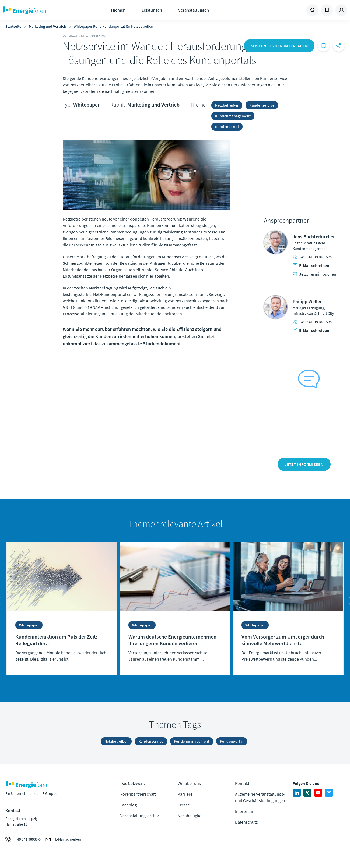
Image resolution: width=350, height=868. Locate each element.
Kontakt (242, 783)
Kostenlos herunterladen (279, 46)
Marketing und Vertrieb (48, 26)
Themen (118, 10)
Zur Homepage (41, 10)
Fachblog (129, 805)
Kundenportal (227, 127)
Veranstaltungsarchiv (139, 816)
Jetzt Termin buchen (314, 274)
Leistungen (152, 10)
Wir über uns (189, 783)
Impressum (245, 811)
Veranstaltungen (194, 10)
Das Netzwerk (133, 783)
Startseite (13, 26)
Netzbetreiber (227, 105)
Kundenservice (262, 105)
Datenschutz (246, 822)
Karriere (185, 794)
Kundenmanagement (233, 116)
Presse (184, 805)
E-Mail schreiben (311, 265)
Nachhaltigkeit (191, 816)
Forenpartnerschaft (138, 794)
